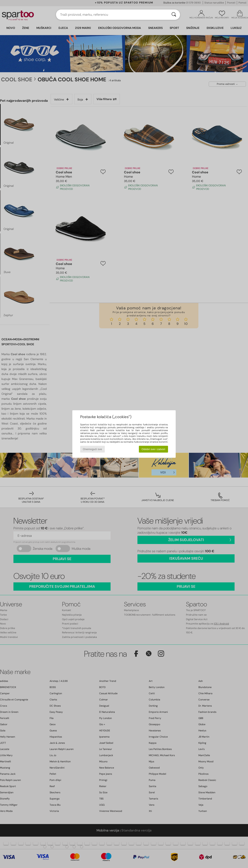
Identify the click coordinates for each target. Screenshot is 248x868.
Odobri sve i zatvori (153, 449)
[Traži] (174, 15)
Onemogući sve (92, 449)
